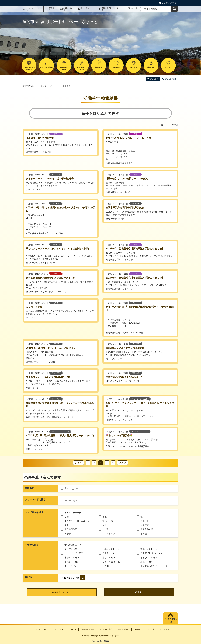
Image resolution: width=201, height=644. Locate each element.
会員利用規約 (123, 629)
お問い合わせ (67, 9)
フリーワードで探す (35, 499)
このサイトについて (33, 9)
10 (107, 463)
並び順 (28, 577)
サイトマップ (165, 629)
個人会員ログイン (87, 9)
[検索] (175, 9)
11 (113, 463)
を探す (64, 68)
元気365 (106, 641)
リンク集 (151, 629)
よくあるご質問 (106, 629)
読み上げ (154, 79)
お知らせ (29, 68)
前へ (80, 463)
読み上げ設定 (171, 79)
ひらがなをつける (169, 3)
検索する (139, 592)
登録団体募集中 (88, 629)
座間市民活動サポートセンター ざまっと (40, 86)
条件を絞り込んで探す (101, 113)
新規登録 (52, 9)
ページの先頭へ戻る (171, 620)
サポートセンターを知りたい (64, 629)
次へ (121, 463)
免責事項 (138, 629)
